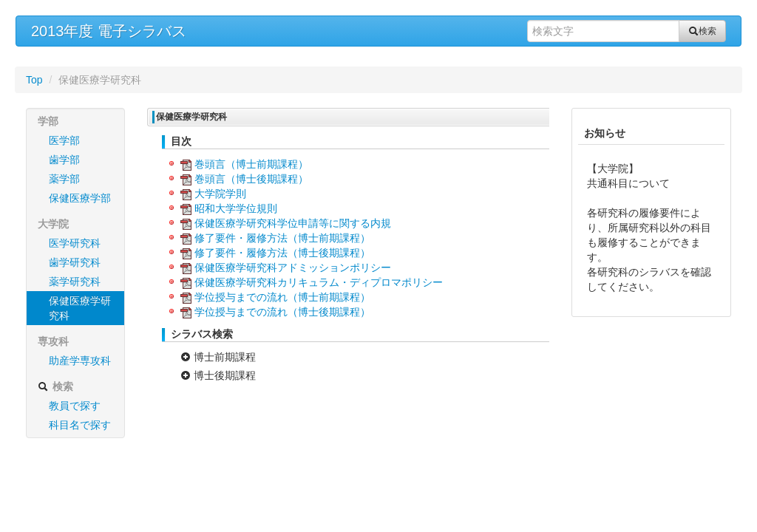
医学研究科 (75, 243)
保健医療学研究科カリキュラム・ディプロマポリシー (319, 282)
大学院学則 (220, 194)
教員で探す (75, 406)
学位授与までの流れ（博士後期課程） (282, 312)
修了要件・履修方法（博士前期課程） (282, 238)
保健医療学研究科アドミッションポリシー (293, 267)
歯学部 (64, 160)
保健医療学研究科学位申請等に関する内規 (293, 223)
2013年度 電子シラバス (109, 31)
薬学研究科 (75, 282)
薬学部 (64, 179)
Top (34, 80)
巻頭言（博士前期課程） (251, 164)
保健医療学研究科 (80, 308)
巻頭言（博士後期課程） (251, 179)
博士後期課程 (218, 375)
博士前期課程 (218, 357)
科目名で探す (80, 425)
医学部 (64, 140)
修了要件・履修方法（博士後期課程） (282, 253)
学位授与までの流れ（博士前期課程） (282, 297)
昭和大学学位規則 (236, 208)
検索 (702, 31)
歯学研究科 (75, 262)
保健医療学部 (80, 198)
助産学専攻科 (80, 361)
